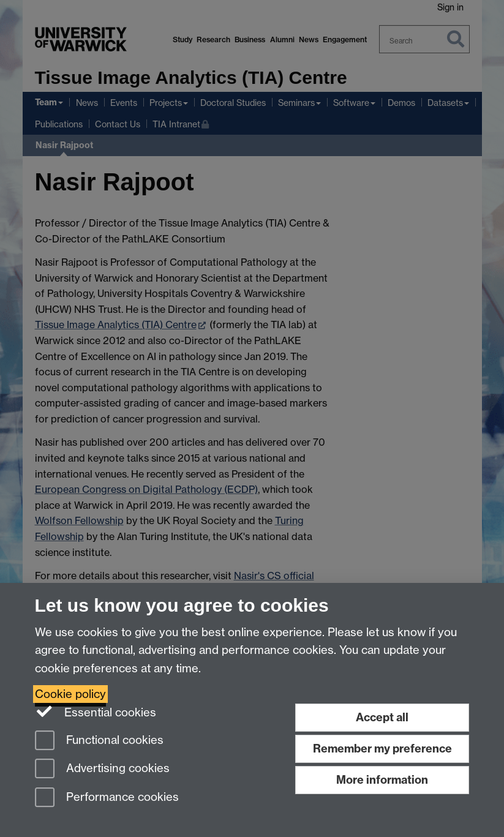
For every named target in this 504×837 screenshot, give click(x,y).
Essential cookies (96, 711)
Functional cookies (99, 741)
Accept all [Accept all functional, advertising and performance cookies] (382, 717)
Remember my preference (382, 749)
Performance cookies (107, 798)
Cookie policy (70, 694)
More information (382, 780)
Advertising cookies (102, 769)
